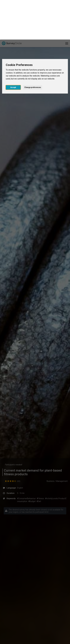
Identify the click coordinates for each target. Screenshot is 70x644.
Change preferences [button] (33, 48)
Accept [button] (13, 48)
